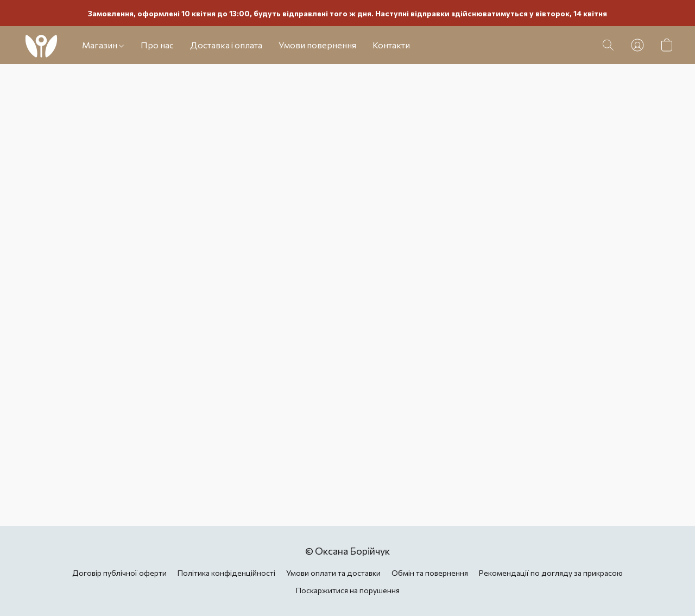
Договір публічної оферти (119, 573)
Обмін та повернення (430, 573)
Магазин (103, 45)
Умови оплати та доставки (333, 573)
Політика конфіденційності (226, 573)
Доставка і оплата (226, 45)
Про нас (157, 45)
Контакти (391, 45)
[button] (41, 45)
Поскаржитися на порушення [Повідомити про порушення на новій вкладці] (348, 590)
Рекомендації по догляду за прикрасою (551, 573)
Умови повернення (317, 45)
